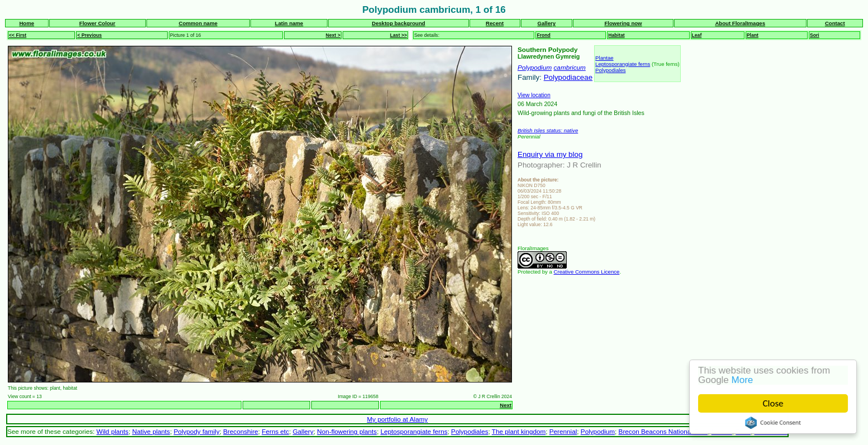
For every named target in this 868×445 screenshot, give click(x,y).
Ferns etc (275, 431)
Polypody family (197, 431)
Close (773, 403)
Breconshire (241, 431)
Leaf (697, 35)
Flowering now (623, 23)
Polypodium (535, 67)
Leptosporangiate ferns (623, 64)
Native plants (151, 431)
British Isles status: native (548, 130)
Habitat (616, 35)
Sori (815, 35)
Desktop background (398, 23)
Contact (835, 23)
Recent (495, 23)
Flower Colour (98, 23)
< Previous (89, 35)
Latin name (289, 23)
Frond (543, 35)
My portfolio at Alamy (398, 419)
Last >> (399, 35)
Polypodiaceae (568, 77)
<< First (18, 35)
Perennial (563, 431)
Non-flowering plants (347, 431)
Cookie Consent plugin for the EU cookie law (773, 423)
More (743, 380)
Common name (198, 23)
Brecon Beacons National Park (663, 431)
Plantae (604, 58)
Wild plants (113, 431)
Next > (333, 35)
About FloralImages (740, 23)
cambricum (570, 67)
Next (506, 405)
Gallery (547, 23)
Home (27, 23)
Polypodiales (610, 70)
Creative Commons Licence (587, 272)
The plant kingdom (519, 431)
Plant (753, 35)
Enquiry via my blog (550, 154)
